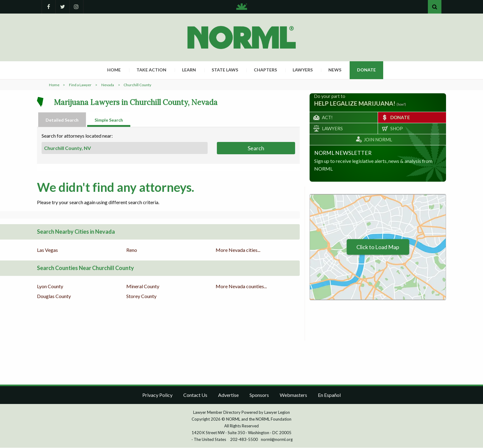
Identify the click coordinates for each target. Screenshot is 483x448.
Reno (132, 250)
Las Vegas (47, 250)
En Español (329, 395)
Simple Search (109, 120)
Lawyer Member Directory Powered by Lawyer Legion (241, 413)
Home (114, 70)
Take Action (151, 70)
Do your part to (330, 97)
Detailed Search (62, 120)
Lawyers (303, 70)
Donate (366, 70)
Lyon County (50, 287)
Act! (327, 118)
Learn (189, 70)
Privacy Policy (157, 395)
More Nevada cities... (238, 250)
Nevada (108, 85)
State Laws (225, 70)
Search (256, 148)
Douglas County (54, 296)
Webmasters (293, 395)
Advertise (228, 395)
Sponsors (259, 395)
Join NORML (378, 140)
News (335, 70)
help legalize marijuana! (355, 104)
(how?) (401, 105)
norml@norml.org (277, 440)
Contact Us (195, 395)
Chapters (265, 70)
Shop (397, 129)
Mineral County (143, 287)
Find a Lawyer (80, 85)
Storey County (141, 296)
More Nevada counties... (241, 287)
